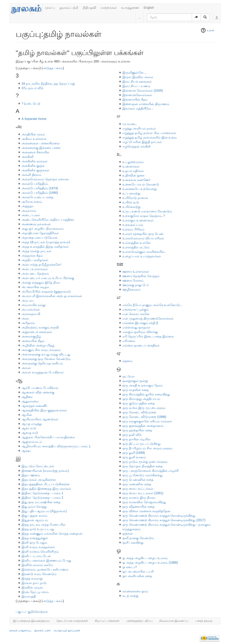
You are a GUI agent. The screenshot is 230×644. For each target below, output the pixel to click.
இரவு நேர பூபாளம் (35, 592)
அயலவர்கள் (31, 309)
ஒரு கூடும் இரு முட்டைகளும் (144, 408)
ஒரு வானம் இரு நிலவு (139, 498)
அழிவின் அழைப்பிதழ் (38, 345)
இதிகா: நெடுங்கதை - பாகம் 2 (42, 498)
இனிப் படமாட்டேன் (36, 556)
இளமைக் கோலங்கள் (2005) (143, 90)
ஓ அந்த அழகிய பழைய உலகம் (145, 558)
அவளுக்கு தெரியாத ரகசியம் (42, 363)
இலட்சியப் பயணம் (136, 86)
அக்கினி (28, 157)
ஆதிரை (27, 397)
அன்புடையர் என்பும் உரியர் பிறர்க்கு (48, 278)
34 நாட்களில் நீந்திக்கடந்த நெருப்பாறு (48, 84)
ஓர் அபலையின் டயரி (138, 571)
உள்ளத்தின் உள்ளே (137, 243)
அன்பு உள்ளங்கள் (35, 269)
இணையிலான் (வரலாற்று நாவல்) (45, 471)
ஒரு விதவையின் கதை (138, 507)
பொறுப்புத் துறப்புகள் (67, 631)
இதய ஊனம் (31, 475)
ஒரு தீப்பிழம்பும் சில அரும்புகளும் (147, 448)
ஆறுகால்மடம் (32, 442)
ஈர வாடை (130, 124)
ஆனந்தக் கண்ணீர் (34, 406)
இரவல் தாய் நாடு (34, 583)
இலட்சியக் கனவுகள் (137, 82)
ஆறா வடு (29, 428)
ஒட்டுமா (128, 376)
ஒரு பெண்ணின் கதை (138, 480)
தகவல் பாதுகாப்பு (20, 631)
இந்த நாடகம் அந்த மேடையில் (44, 525)
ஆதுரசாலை (30, 401)
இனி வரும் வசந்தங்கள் (38, 547)
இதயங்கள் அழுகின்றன (39, 480)
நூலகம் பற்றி (69, 8)
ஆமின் (27, 415)
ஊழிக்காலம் (131, 289)
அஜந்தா (28, 206)
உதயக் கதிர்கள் (133, 171)
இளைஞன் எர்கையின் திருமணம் (146, 104)
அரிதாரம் (28, 323)
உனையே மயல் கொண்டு (141, 184)
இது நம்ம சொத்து (34, 507)
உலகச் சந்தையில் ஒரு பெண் (143, 234)
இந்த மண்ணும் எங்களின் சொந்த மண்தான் (52, 534)
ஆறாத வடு (30, 433)
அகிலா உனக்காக (34, 139)
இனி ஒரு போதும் (34, 543)
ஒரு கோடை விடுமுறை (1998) (144, 417)
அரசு (25, 318)
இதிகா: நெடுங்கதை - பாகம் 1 (42, 493)
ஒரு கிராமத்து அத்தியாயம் (141, 399)
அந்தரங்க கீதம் (32, 256)
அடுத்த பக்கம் (53, 68)
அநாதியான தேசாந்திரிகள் (40, 233)
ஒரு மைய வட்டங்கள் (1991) (143, 493)
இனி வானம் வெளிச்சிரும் (40, 551)
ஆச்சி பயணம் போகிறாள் (40, 388)
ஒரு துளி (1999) (134, 453)
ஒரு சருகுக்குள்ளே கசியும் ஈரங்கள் (147, 421)
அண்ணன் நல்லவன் (36, 224)
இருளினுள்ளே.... (135, 73)
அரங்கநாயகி (31, 314)
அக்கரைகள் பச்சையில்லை (41, 143)
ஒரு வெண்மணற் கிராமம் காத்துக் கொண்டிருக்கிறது (159, 516)
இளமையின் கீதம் (135, 99)
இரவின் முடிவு (32, 587)
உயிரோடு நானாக (135, 198)
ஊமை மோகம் (133, 280)
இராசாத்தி (29, 596)
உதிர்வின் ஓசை (133, 175)
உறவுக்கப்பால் (133, 225)
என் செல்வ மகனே (136, 314)
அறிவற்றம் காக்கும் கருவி (40, 327)
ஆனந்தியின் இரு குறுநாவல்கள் (44, 410)
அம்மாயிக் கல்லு (34, 305)
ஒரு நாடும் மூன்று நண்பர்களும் (145, 462)
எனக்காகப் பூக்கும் (136, 309)
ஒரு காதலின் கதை (136, 390)
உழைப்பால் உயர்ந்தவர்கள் (142, 256)
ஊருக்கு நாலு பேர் (136, 285)
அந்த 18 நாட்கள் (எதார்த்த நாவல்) (46, 242)
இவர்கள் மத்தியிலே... (138, 108)
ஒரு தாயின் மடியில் (136, 439)
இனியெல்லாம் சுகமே (37, 565)
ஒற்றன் (128, 534)
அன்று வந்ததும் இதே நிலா (41, 282)
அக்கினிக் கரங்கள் (35, 161)
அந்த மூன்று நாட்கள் (36, 251)
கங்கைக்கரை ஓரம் (135, 591)
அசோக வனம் (32, 202)
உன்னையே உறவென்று (140, 189)
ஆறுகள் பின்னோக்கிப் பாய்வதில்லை (48, 437)
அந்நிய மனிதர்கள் (35, 260)
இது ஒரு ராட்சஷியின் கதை (41, 502)
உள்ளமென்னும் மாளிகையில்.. (144, 252)
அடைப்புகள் (31, 215)
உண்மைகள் (131, 166)
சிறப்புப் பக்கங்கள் (107, 621)
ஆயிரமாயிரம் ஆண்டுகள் (40, 419)
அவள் (26, 368)
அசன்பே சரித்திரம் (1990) (40, 193)
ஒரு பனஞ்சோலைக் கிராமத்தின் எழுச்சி (150, 471)
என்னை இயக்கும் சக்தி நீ (140, 323)
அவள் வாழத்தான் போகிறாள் (43, 372)
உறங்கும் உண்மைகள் (138, 220)
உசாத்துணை (130, 8)
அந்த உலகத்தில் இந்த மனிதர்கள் (45, 247)
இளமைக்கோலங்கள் (137, 95)
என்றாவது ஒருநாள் (136, 327)
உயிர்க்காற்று (132, 207)
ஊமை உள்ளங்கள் (136, 271)
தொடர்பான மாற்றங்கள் (72, 621)
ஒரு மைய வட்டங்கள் (138, 489)
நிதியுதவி (89, 8)
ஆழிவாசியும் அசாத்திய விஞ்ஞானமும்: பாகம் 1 (56, 446)
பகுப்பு (20, 612)
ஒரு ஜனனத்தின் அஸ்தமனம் (143, 426)
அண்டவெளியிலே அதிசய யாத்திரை (48, 220)
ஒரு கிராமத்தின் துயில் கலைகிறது (146, 394)
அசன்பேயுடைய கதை (37, 197)
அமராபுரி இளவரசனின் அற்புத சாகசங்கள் (52, 296)
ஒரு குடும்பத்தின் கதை (139, 403)
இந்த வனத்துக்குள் (35, 538)
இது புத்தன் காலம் (34, 516)
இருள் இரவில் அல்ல (138, 77)
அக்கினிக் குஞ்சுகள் (35, 170)
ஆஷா (26, 451)
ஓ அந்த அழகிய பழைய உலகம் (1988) (150, 562)
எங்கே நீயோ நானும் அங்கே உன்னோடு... (153, 305)
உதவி (211, 30)
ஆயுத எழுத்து (32, 424)
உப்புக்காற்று (131, 193)
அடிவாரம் (29, 211)
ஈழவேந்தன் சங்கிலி (136, 146)
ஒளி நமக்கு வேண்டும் (138, 538)
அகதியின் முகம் (33, 134)
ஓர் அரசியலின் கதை (137, 576)
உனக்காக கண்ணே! (136, 180)
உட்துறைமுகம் (133, 162)
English (149, 8)
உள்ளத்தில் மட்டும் (136, 247)
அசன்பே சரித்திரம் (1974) (40, 188)
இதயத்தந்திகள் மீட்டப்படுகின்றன (46, 484)
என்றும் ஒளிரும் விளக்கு (140, 332)
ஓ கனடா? (130, 567)
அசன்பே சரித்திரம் (35, 184)
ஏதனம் (127, 361)
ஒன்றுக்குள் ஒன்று (135, 381)
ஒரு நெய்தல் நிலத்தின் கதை (143, 466)
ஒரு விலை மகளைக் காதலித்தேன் (146, 511)
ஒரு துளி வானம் (134, 457)
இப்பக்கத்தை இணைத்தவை (31, 621)
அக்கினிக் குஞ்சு (33, 166)
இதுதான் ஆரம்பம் (35, 520)
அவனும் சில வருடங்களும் (41, 350)
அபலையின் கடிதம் (35, 287)
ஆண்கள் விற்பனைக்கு (38, 392)
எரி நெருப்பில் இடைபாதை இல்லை (148, 336)
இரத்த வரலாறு (32, 578)
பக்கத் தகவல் (204, 621)
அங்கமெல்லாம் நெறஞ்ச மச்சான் (45, 179)
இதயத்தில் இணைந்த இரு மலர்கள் (46, 489)
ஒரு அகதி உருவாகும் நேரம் (143, 385)
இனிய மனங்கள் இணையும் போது (46, 560)
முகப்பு (50, 8)
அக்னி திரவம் (31, 175)
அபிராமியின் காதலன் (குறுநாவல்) (46, 291)
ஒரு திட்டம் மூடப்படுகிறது (142, 444)
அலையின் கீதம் (33, 341)
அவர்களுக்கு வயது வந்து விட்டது (46, 354)
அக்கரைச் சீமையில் (35, 152)
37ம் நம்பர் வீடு (32, 88)
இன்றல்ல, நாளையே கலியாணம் (45, 569)
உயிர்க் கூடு (131, 202)
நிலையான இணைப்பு (174, 621)
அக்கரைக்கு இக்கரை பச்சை (41, 148)
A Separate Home (34, 119)
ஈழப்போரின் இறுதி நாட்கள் (142, 142)
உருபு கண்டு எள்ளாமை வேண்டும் (147, 211)
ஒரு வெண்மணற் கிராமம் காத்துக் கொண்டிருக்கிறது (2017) (164, 520)
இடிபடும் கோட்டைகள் (38, 466)
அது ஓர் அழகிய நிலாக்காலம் (43, 229)
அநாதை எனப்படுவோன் (40, 238)
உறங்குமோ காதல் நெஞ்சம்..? (144, 216)
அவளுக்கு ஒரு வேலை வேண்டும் (46, 359)
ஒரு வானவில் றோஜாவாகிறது (144, 502)
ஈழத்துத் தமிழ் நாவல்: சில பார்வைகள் (149, 133)
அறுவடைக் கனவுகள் (37, 332)
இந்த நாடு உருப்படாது (38, 529)
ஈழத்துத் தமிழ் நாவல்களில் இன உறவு (150, 137)
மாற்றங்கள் (109, 8)
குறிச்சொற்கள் (38, 612)
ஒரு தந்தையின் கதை (137, 430)
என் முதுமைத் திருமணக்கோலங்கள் (148, 318)
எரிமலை (129, 341)
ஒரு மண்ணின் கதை (137, 484)
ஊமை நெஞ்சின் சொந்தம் (141, 276)
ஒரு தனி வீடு (132, 435)
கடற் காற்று (130, 596)
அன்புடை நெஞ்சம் (35, 273)
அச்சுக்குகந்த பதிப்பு (139, 621)
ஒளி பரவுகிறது (133, 543)
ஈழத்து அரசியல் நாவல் (139, 128)
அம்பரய (28, 300)
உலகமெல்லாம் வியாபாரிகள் (143, 238)
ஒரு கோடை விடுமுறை (139, 412)
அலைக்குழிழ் (31, 336)
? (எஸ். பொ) (31, 104)
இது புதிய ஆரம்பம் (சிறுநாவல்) (44, 511)
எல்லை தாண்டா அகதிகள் (141, 345)
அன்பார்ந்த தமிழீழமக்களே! (41, 265)
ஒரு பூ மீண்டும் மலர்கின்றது (143, 475)
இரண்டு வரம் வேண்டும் (39, 574)
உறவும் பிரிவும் (133, 229)
